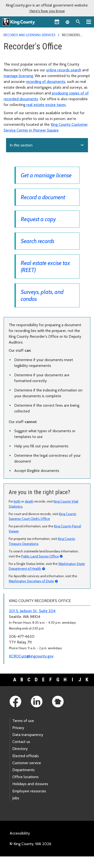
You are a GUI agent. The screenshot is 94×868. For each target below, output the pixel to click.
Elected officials (26, 756)
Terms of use (23, 721)
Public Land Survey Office (40, 556)
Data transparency (28, 735)
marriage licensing (18, 76)
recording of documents (46, 82)
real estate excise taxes (46, 105)
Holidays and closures (30, 784)
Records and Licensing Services (30, 35)
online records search (64, 70)
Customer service (27, 763)
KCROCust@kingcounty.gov (31, 656)
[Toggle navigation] (89, 22)
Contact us (21, 742)
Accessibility (20, 833)
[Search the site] (78, 22)
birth (17, 501)
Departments (23, 770)
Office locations (25, 777)
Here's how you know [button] (47, 11)
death (29, 501)
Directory (20, 749)
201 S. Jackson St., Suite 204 (32, 611)
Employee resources (29, 791)
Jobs (16, 798)
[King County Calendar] (57, 22)
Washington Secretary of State (31, 581)
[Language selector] (67, 22)
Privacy (18, 728)
